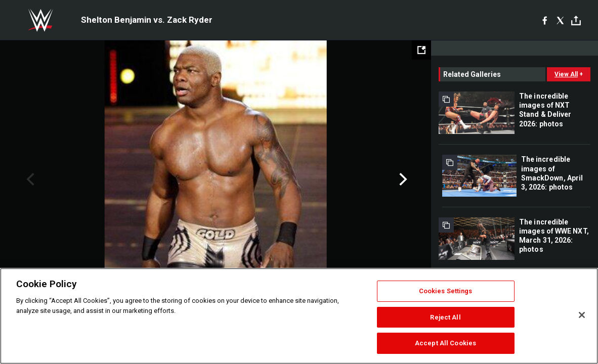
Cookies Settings (446, 291)
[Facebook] (545, 20)
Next (402, 179)
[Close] (582, 315)
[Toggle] (576, 20)
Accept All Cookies (445, 343)
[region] (299, 316)
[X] (560, 20)
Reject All (445, 317)
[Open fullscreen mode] (421, 50)
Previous (29, 179)
